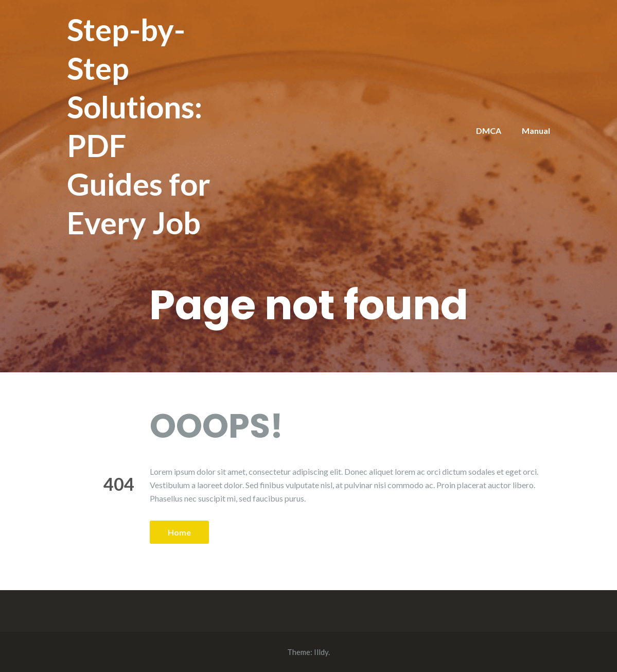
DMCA (489, 131)
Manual (536, 131)
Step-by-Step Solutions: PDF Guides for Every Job (139, 126)
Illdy (321, 652)
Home (179, 532)
